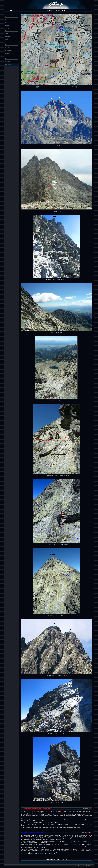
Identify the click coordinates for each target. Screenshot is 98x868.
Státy (7, 31)
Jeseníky (8, 14)
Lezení (7, 25)
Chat (7, 59)
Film (7, 42)
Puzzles (7, 53)
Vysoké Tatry (9, 17)
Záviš (7, 34)
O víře (7, 48)
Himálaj (7, 22)
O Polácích (8, 45)
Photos (7, 56)
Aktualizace (9, 64)
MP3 (7, 39)
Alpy (7, 20)
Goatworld (8, 50)
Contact (7, 62)
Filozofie (8, 36)
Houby (7, 28)
